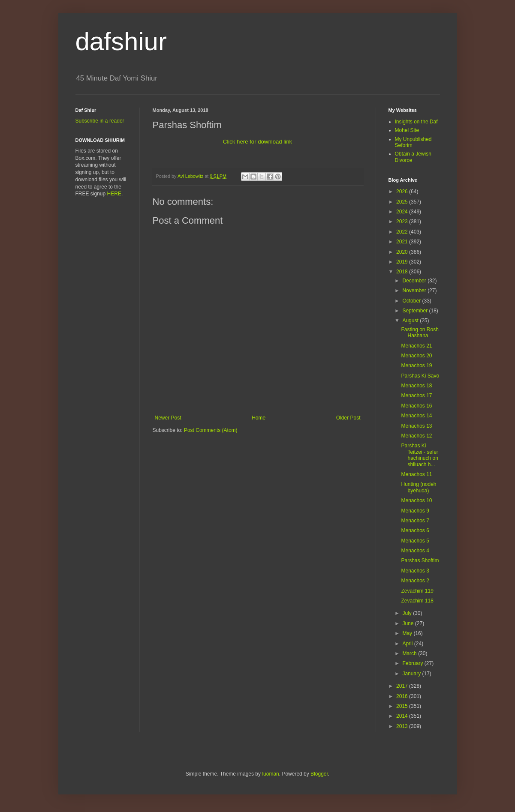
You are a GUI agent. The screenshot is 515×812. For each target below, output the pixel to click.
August (411, 321)
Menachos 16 (416, 406)
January (412, 674)
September (416, 311)
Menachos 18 (416, 386)
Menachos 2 (415, 581)
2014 (403, 716)
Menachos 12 (416, 436)
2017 (403, 686)
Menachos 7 (415, 521)
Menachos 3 (415, 571)
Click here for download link (257, 142)
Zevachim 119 (417, 591)
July (408, 613)
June (408, 623)
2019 (403, 262)
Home (259, 418)
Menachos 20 (416, 356)
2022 (403, 232)
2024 (403, 212)
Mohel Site (407, 130)
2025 (403, 202)
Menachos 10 (416, 500)
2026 (403, 192)
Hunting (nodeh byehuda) (419, 487)
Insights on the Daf (416, 122)
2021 (403, 242)
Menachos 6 (415, 530)
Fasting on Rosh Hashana (420, 333)
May (408, 633)
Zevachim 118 (417, 601)
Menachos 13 (416, 426)
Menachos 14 (416, 416)
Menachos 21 (416, 346)
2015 (403, 706)
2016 (403, 696)
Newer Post (168, 418)
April (408, 644)
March (410, 653)
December (415, 281)
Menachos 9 (415, 511)
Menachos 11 (416, 474)
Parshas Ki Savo (420, 376)
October (412, 301)
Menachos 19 (416, 366)
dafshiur (121, 41)
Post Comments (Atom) (211, 430)
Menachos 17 (416, 396)
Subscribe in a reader (100, 121)
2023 (403, 222)
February (413, 663)
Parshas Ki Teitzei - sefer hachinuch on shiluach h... (419, 455)
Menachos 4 (415, 551)
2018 (403, 272)
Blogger (319, 774)
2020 (403, 252)
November (415, 291)
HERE (114, 194)
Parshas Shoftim (420, 560)
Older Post (348, 418)
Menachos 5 (415, 541)
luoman (270, 774)
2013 (403, 726)
